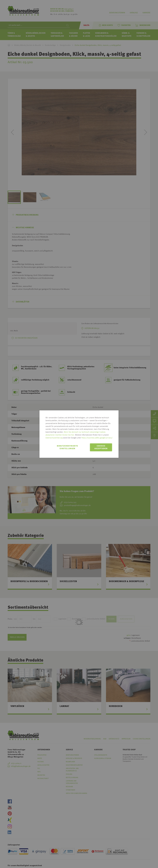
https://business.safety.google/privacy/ (97, 438)
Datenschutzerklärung (54, 438)
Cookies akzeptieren (101, 447)
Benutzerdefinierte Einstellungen (67, 447)
